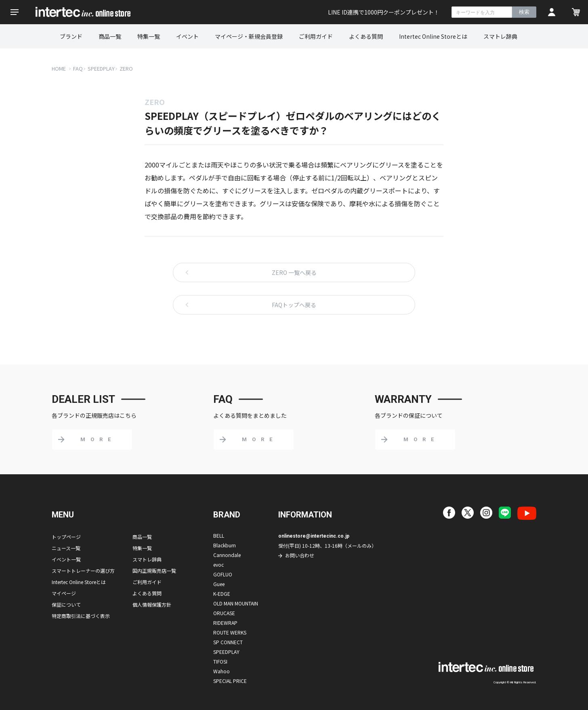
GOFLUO (223, 574)
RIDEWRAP (225, 623)
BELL (219, 535)
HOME (59, 68)
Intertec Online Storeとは (433, 36)
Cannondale (227, 555)
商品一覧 (110, 36)
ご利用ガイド (316, 36)
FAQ (78, 68)
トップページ (66, 537)
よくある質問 (366, 36)
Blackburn (225, 545)
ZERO (126, 68)
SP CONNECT (228, 642)
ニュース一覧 (66, 548)
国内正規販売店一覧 (154, 571)
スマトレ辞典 (500, 36)
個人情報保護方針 (152, 604)
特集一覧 (149, 36)
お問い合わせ (300, 555)
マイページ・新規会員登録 (249, 36)
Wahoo (222, 671)
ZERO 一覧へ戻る (294, 272)
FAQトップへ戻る (294, 305)
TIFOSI (220, 661)
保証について (66, 604)
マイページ (64, 593)
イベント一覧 (66, 559)
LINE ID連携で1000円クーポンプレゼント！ (384, 12)
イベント (187, 36)
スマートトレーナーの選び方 (83, 571)
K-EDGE (222, 594)
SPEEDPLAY (101, 68)
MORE (98, 439)
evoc (218, 564)
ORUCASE (224, 613)
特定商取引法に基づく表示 (81, 616)
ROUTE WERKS (230, 632)
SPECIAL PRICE (230, 681)
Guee (219, 584)
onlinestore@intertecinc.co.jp (314, 536)
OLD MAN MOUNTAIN (236, 603)
